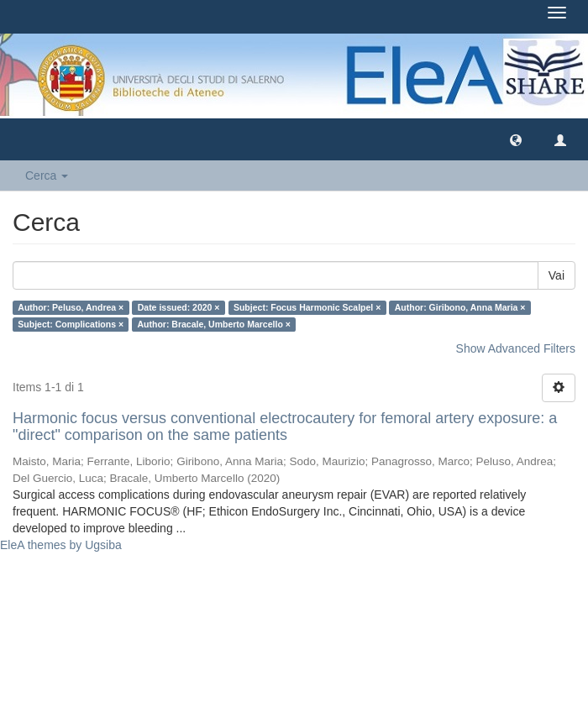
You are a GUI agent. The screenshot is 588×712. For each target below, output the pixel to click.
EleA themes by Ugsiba (61, 545)
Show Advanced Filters (516, 348)
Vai (556, 275)
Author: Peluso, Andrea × (71, 307)
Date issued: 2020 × (179, 307)
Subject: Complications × (71, 324)
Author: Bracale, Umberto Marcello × (214, 324)
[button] (516, 139)
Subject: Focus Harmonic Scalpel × (307, 307)
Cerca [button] (47, 175)
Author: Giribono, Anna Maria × (460, 307)
